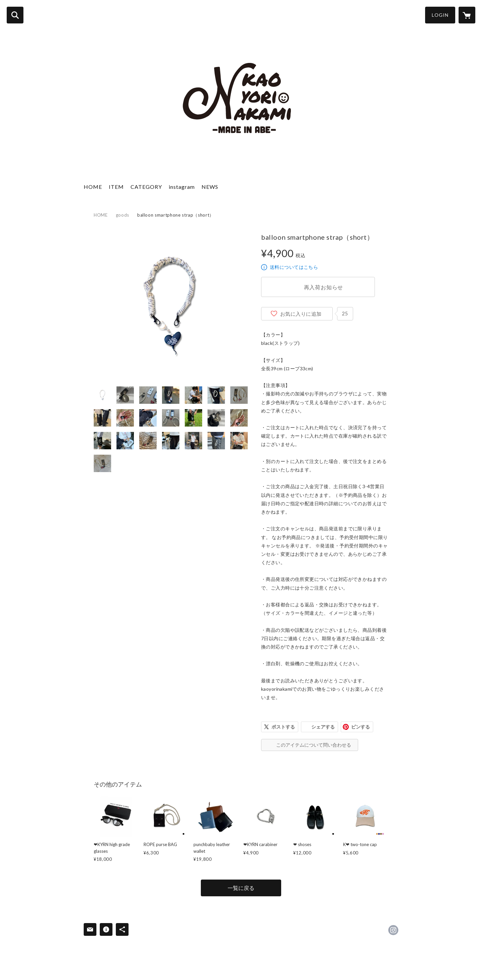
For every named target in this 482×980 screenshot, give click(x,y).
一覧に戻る (241, 888)
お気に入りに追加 (301, 314)
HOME (93, 187)
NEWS (210, 187)
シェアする (323, 727)
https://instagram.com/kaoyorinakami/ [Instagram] (393, 930)
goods (123, 215)
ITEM (116, 187)
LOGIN (440, 15)
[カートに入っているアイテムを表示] (467, 15)
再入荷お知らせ (324, 287)
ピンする (360, 727)
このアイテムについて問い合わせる (314, 745)
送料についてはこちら (294, 267)
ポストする (283, 727)
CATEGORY (146, 187)
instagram (182, 187)
